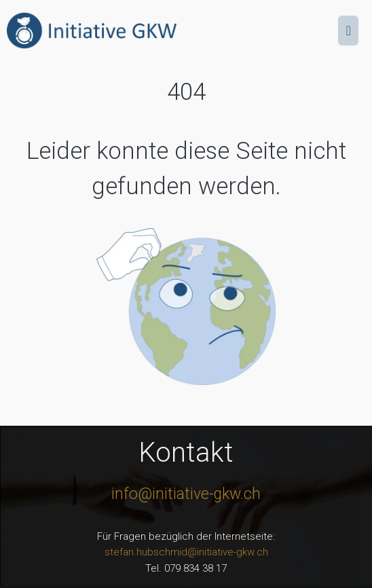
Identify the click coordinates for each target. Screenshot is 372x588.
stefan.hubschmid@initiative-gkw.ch (186, 552)
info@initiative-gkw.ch (186, 494)
